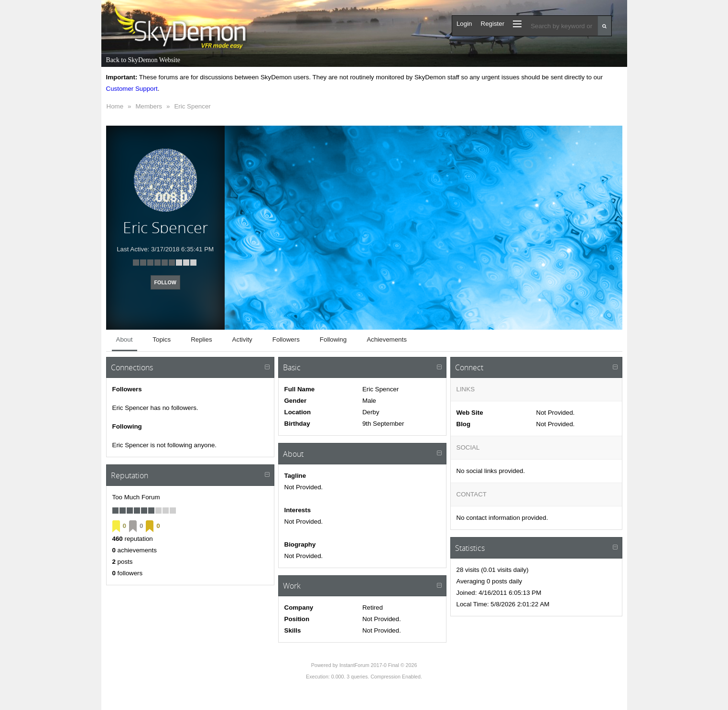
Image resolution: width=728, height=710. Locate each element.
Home (115, 106)
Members (149, 106)
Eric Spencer (192, 106)
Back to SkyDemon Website (143, 60)
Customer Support (132, 89)
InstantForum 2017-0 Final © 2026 (378, 665)
